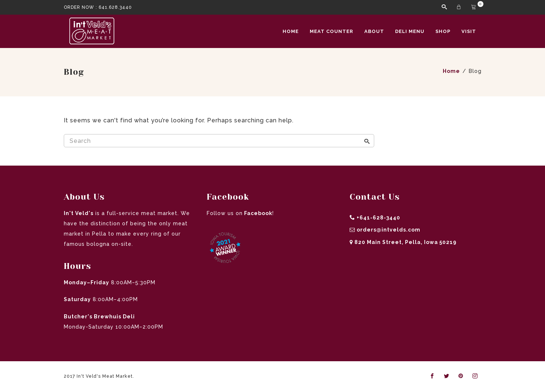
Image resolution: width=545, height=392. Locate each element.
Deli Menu (410, 31)
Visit (469, 31)
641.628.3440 (115, 7)
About (374, 31)
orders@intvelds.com (389, 230)
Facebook (257, 213)
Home (291, 31)
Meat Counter (332, 31)
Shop (443, 31)
